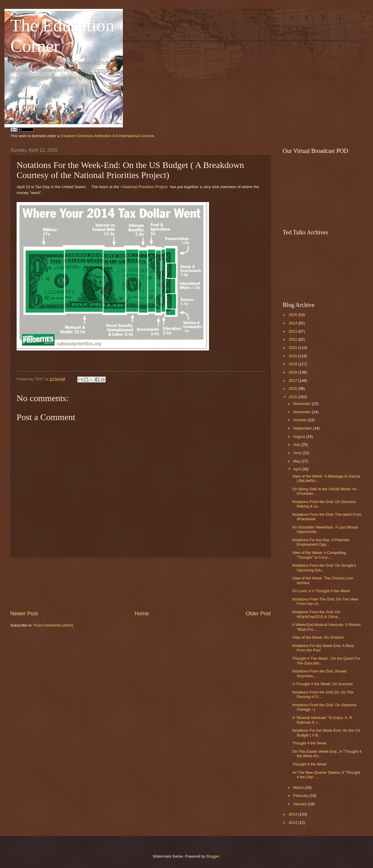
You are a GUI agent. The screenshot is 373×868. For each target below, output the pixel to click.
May (297, 461)
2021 (293, 348)
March (299, 788)
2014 (293, 814)
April (297, 469)
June (298, 453)
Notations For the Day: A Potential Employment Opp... (321, 542)
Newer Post (24, 614)
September (303, 428)
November (302, 412)
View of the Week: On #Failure (318, 637)
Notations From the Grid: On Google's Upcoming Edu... (324, 568)
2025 (293, 315)
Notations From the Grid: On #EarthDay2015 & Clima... (316, 614)
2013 (293, 823)
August (300, 437)
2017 (293, 381)
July (297, 445)
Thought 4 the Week (309, 743)
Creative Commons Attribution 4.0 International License (107, 136)
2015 (293, 397)
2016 (293, 389)
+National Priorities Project (144, 187)
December (302, 404)
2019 (293, 364)
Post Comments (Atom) (54, 625)
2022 (293, 339)
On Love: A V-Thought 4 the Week (321, 591)
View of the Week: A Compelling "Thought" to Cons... (319, 555)
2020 (293, 356)
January (300, 804)
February (301, 796)
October (300, 420)
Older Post (258, 614)
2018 (293, 372)
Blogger (213, 856)
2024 (293, 323)
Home (142, 614)
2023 (293, 331)
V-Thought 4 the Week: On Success (322, 684)
